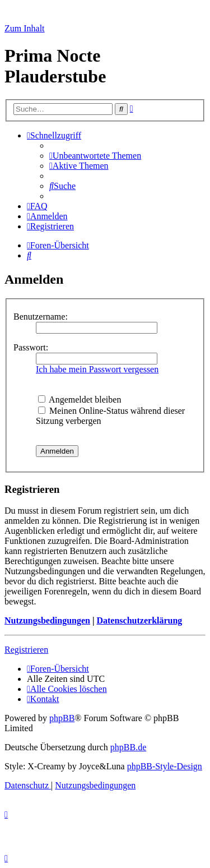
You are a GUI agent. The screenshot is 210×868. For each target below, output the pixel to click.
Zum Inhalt (25, 28)
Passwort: (31, 347)
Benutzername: (41, 317)
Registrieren (26, 650)
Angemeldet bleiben (80, 400)
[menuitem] (95, 156)
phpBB (62, 718)
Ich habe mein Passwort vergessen (97, 369)
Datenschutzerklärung (139, 620)
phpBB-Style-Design (165, 766)
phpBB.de (128, 747)
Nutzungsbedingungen (47, 620)
